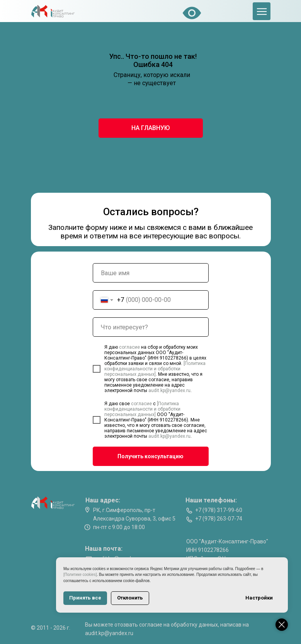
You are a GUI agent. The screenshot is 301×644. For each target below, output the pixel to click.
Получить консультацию (150, 456)
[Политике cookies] (80, 575)
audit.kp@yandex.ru (169, 391)
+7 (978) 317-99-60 (219, 510)
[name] (151, 273)
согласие (130, 347)
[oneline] (151, 327)
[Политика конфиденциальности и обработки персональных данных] (155, 369)
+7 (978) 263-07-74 (219, 519)
